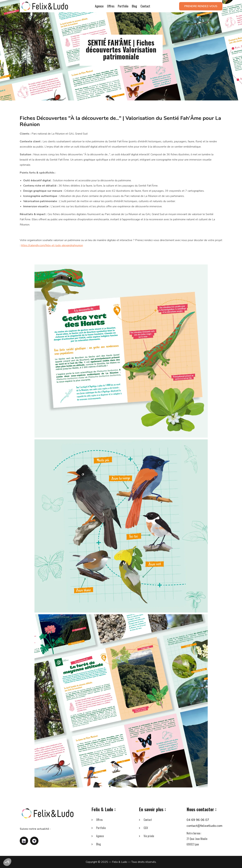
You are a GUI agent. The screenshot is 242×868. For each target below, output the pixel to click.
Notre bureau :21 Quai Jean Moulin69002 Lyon (197, 839)
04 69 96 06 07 (198, 820)
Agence (99, 6)
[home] (45, 6)
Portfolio (123, 6)
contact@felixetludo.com (204, 826)
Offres (111, 6)
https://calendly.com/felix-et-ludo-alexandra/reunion (52, 245)
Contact (145, 6)
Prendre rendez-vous (201, 6)
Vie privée (149, 836)
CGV (146, 828)
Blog (134, 6)
